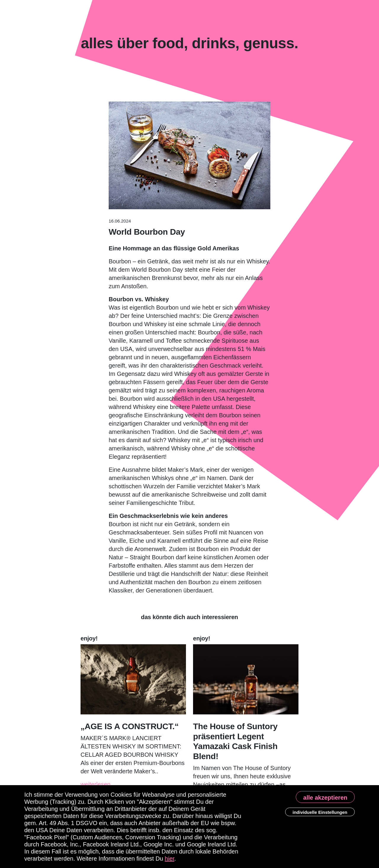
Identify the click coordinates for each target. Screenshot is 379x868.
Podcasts (152, 61)
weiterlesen (95, 784)
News (182, 64)
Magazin (118, 62)
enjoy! (208, 63)
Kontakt (262, 62)
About (234, 64)
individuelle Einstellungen (320, 812)
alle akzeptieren (325, 798)
